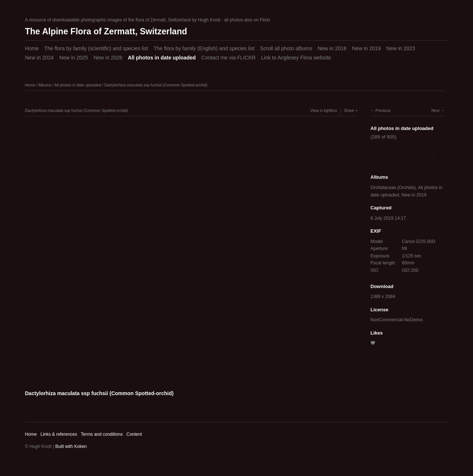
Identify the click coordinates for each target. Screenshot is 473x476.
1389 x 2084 (383, 297)
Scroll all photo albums (286, 48)
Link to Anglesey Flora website (296, 58)
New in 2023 (401, 48)
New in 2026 (108, 58)
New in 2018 (332, 48)
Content (134, 434)
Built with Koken (71, 446)
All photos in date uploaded (162, 58)
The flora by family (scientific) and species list (96, 48)
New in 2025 (74, 58)
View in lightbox (324, 110)
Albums (45, 85)
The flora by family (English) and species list (204, 48)
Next (435, 110)
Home (32, 48)
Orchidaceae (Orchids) (393, 188)
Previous (383, 110)
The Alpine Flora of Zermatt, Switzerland (106, 31)
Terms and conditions (102, 434)
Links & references (59, 434)
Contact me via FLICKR (229, 58)
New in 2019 (367, 48)
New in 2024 (40, 58)
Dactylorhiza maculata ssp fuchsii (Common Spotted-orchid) (156, 85)
